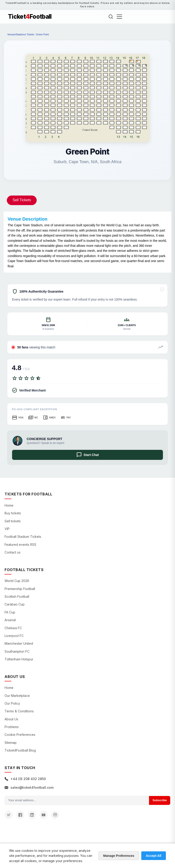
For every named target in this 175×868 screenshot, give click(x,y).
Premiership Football (20, 589)
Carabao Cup (15, 604)
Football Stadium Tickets (23, 537)
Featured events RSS (20, 545)
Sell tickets (13, 521)
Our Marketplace (17, 696)
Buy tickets (13, 513)
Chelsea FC (13, 628)
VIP (7, 529)
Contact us (13, 552)
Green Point (42, 34)
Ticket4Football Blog (20, 750)
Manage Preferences (119, 856)
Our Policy (12, 703)
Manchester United (19, 643)
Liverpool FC (14, 636)
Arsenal (10, 620)
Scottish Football (17, 596)
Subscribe (160, 800)
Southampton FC (17, 651)
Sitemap (11, 743)
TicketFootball (30, 17)
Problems (12, 727)
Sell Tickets (22, 200)
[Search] (111, 17)
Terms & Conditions (19, 711)
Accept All (154, 856)
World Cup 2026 (17, 581)
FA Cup (10, 612)
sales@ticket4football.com (29, 787)
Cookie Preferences (20, 735)
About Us (11, 719)
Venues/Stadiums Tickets (21, 34)
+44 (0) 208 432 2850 (25, 779)
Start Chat (88, 455)
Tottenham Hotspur (19, 659)
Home (9, 505)
